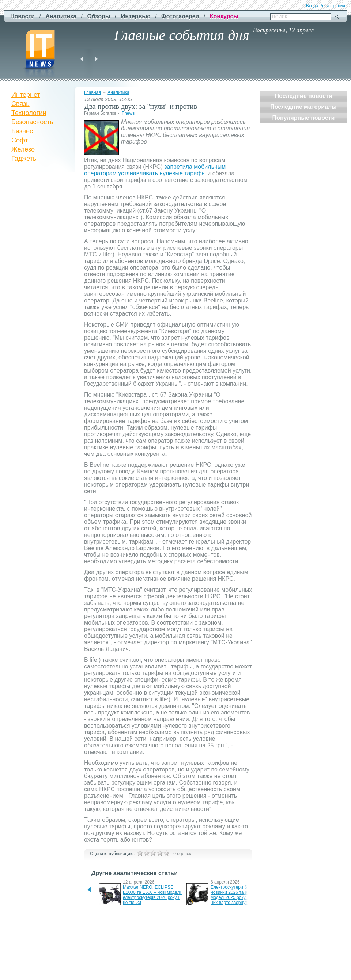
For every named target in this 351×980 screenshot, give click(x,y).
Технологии (29, 113)
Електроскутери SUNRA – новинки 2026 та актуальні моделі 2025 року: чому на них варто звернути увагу (238, 895)
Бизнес (22, 131)
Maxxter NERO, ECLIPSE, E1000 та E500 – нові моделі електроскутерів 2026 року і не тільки (152, 895)
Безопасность (32, 122)
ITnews (127, 113)
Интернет (26, 95)
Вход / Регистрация (326, 6)
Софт (20, 140)
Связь (20, 104)
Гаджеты (24, 159)
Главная (93, 92)
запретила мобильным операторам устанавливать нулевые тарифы (155, 170)
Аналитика (118, 92)
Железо (23, 149)
